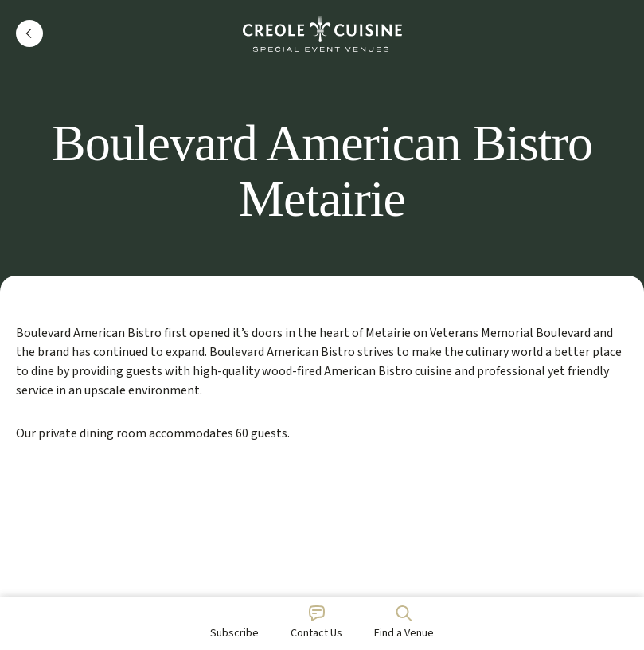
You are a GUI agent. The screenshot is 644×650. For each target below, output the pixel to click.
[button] (29, 33)
